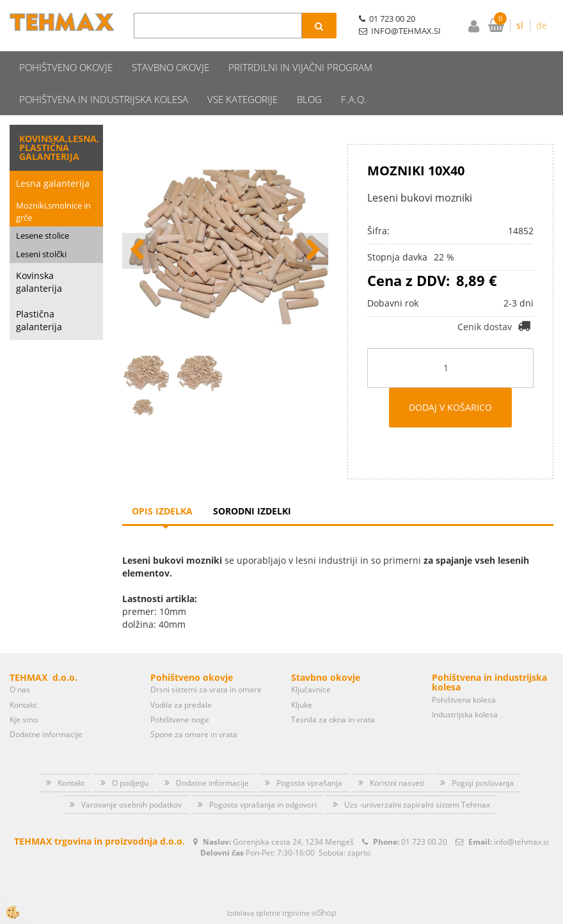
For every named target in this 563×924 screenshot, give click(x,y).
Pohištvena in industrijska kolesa (104, 99)
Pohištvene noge (180, 720)
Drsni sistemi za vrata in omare (206, 689)
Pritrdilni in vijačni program (300, 67)
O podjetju (130, 783)
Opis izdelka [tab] (162, 511)
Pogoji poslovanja (483, 783)
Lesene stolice (43, 235)
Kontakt (23, 705)
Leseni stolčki (41, 254)
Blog (309, 99)
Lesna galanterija (53, 183)
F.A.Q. (354, 99)
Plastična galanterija (39, 320)
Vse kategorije (242, 99)
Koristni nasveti (397, 783)
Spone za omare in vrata (194, 734)
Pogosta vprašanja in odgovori (263, 805)
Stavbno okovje (170, 67)
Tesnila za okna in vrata (333, 720)
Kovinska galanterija (39, 282)
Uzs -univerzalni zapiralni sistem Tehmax (417, 805)
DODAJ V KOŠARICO (450, 407)
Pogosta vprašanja (309, 783)
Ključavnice (311, 689)
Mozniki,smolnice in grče (53, 211)
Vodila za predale (181, 705)
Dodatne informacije (46, 734)
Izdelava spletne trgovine (268, 913)
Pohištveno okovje (66, 67)
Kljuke (302, 705)
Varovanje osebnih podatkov (131, 805)
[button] (312, 251)
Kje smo (24, 720)
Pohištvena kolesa (464, 700)
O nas (20, 689)
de (542, 25)
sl (520, 25)
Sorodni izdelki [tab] (252, 511)
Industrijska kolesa (465, 714)
